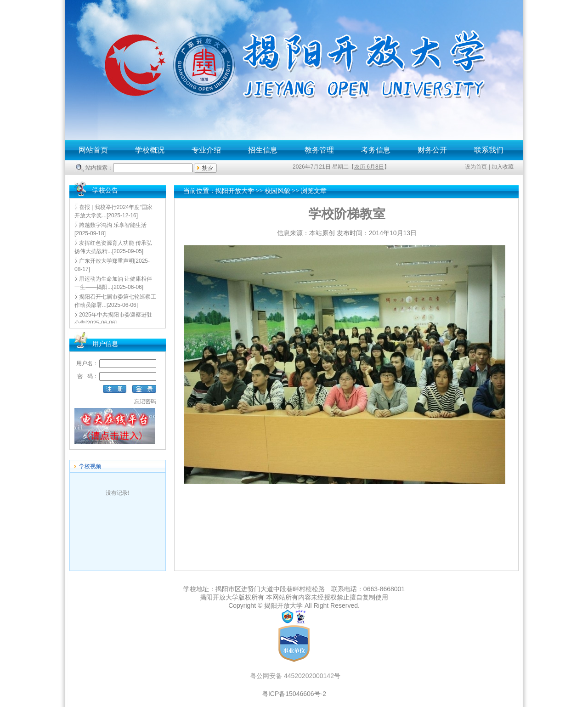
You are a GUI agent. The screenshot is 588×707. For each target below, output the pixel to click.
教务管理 (319, 150)
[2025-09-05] (113, 247)
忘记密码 (145, 402)
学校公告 (105, 190)
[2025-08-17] (112, 265)
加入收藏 (503, 167)
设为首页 (476, 167)
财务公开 (432, 150)
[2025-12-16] (113, 211)
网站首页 (93, 150)
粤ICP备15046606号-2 (294, 694)
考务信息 (376, 150)
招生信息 (263, 150)
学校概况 (150, 150)
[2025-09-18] (110, 229)
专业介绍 (206, 150)
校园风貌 (277, 191)
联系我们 (489, 150)
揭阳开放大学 (235, 191)
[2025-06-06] (113, 283)
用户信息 (105, 344)
